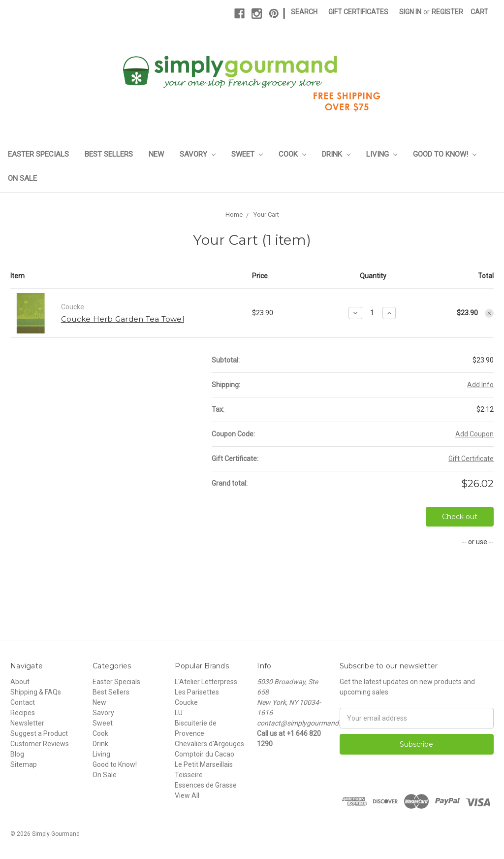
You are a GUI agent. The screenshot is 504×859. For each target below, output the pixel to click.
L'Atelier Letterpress (206, 682)
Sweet (247, 154)
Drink (336, 154)
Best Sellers (109, 154)
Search (304, 12)
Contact (23, 702)
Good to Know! (445, 154)
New (156, 154)
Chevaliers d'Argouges (209, 744)
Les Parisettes (197, 692)
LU (179, 713)
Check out (460, 517)
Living (382, 154)
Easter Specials (38, 154)
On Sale (22, 178)
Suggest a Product (39, 733)
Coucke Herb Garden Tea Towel (123, 319)
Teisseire (189, 775)
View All (187, 795)
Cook (292, 154)
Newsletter (27, 723)
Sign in (410, 12)
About (20, 682)
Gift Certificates (358, 12)
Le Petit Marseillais (204, 764)
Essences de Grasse (206, 785)
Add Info (480, 385)
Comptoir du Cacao (205, 754)
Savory (198, 154)
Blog (17, 754)
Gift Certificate (471, 459)
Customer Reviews (40, 744)
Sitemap (24, 764)
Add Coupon (474, 434)
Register (447, 12)
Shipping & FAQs (36, 692)
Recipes (23, 713)
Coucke (186, 702)
